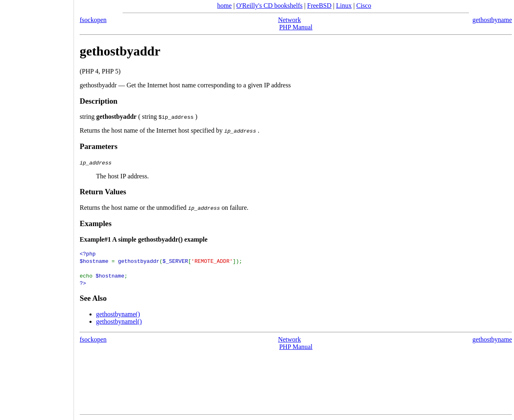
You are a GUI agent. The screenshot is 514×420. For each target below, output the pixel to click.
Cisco (364, 6)
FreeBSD (320, 6)
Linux (344, 6)
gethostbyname (492, 20)
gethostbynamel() (119, 321)
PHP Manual (296, 27)
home (225, 6)
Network (289, 20)
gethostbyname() (118, 314)
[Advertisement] (37, 207)
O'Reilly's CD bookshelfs (269, 6)
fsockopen (93, 20)
